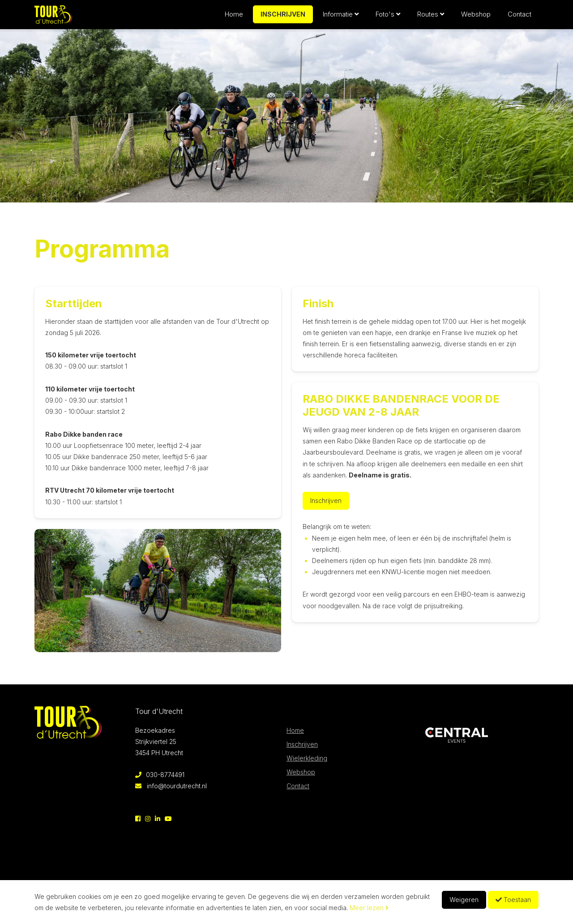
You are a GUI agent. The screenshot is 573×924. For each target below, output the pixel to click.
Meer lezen (369, 908)
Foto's (388, 18)
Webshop (476, 18)
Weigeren (464, 900)
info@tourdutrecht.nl (171, 786)
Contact (520, 18)
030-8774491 (160, 775)
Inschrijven (283, 18)
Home (234, 18)
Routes (431, 18)
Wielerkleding (307, 758)
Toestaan (513, 900)
